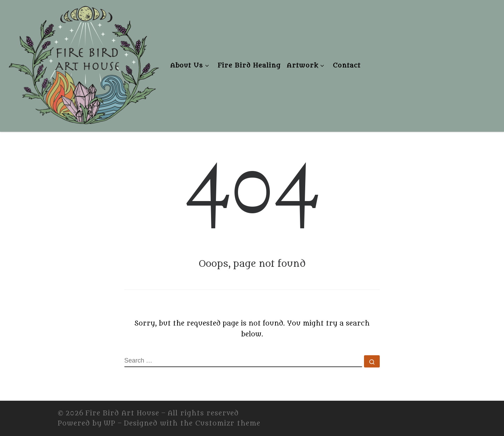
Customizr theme (228, 423)
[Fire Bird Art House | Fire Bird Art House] (83, 64)
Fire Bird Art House (122, 413)
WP (110, 423)
